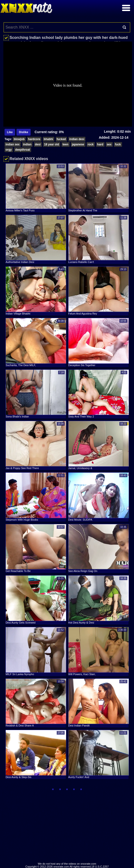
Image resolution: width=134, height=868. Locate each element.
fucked (61, 139)
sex (109, 144)
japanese (78, 144)
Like (10, 132)
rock (91, 144)
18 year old (52, 144)
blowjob (19, 139)
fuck (118, 144)
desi (38, 144)
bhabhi (48, 139)
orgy (9, 150)
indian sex (13, 144)
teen (65, 144)
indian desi (77, 139)
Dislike (24, 132)
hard (100, 144)
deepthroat (22, 150)
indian (27, 144)
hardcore (34, 139)
